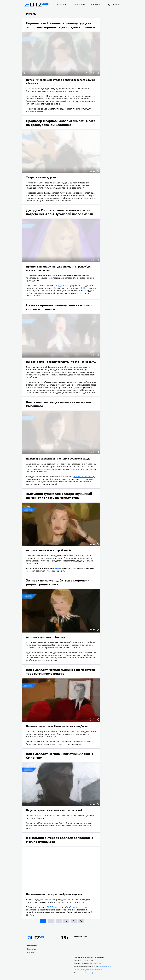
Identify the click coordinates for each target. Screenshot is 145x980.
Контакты (32, 949)
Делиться (98, 73)
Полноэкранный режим (94, 73)
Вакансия (62, 4)
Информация (91, 73)
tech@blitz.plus (97, 970)
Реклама (95, 4)
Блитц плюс (36, 5)
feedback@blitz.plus (92, 973)
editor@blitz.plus (95, 963)
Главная (36, 938)
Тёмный (116, 5)
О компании (79, 4)
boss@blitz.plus (105, 967)
